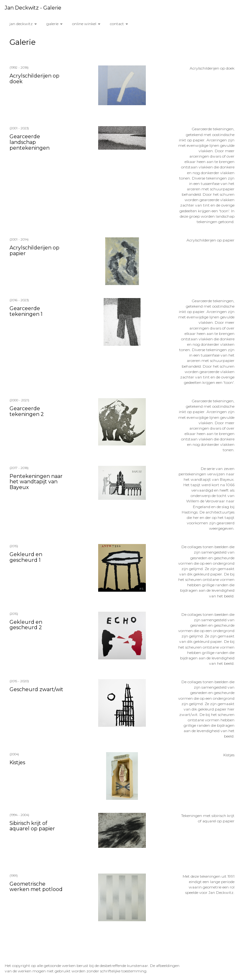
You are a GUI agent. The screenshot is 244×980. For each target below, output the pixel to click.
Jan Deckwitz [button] (23, 24)
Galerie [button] (54, 24)
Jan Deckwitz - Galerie (33, 8)
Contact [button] (119, 24)
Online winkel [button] (86, 24)
